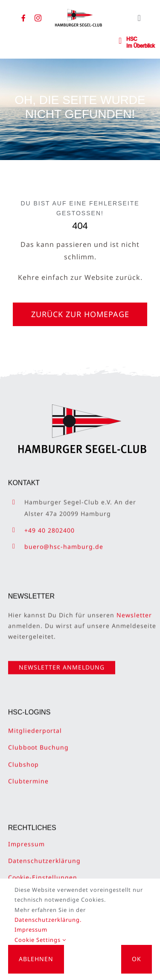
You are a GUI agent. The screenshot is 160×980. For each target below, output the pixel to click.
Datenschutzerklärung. (48, 920)
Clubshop (23, 760)
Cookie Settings (40, 940)
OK (137, 959)
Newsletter (134, 610)
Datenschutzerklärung (44, 856)
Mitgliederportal (35, 726)
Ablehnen (36, 959)
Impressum (26, 839)
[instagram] (38, 18)
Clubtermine (28, 777)
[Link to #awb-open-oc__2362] (120, 41)
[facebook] (24, 18)
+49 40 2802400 (49, 525)
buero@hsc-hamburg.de (64, 542)
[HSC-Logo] (79, 12)
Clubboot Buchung (38, 743)
